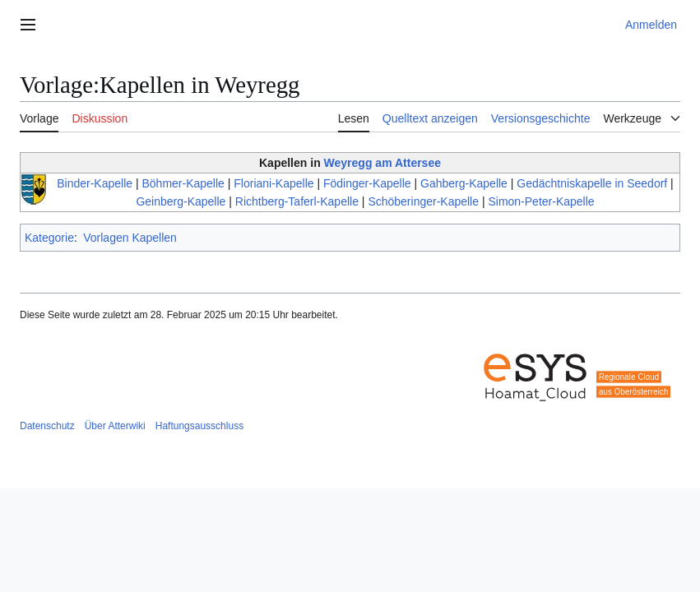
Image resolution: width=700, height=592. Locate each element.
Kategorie (49, 238)
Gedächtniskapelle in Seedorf (592, 183)
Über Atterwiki (115, 426)
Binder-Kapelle (95, 183)
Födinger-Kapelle (367, 183)
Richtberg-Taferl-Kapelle (297, 201)
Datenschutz (47, 426)
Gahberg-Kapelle (464, 183)
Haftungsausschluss (199, 426)
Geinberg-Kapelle (181, 201)
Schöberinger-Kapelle (423, 201)
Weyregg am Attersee (382, 163)
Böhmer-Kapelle (183, 183)
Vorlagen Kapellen (130, 238)
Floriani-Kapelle (274, 183)
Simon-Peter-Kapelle (541, 201)
